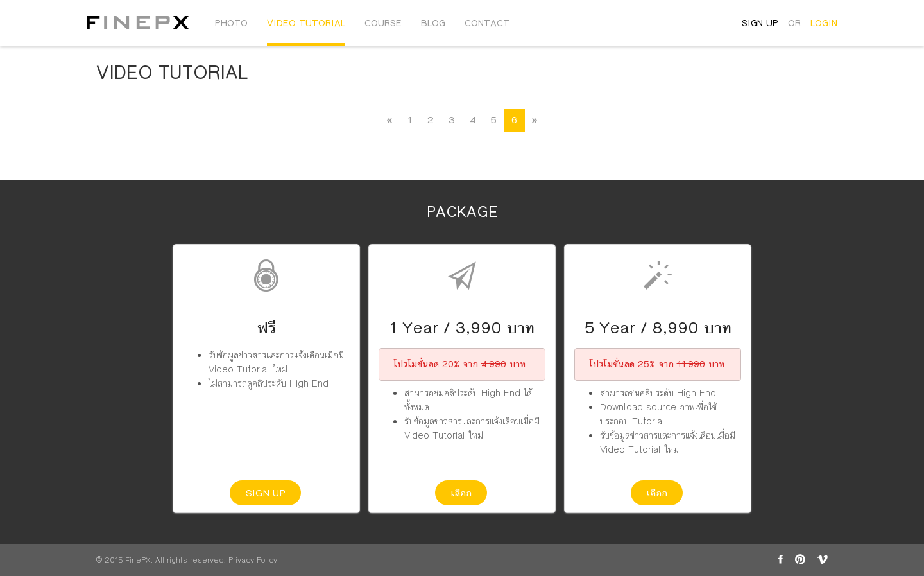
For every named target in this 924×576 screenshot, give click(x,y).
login (824, 23)
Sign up (265, 493)
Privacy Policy (253, 560)
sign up (760, 23)
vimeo (823, 559)
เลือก (461, 493)
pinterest (800, 559)
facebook (781, 559)
